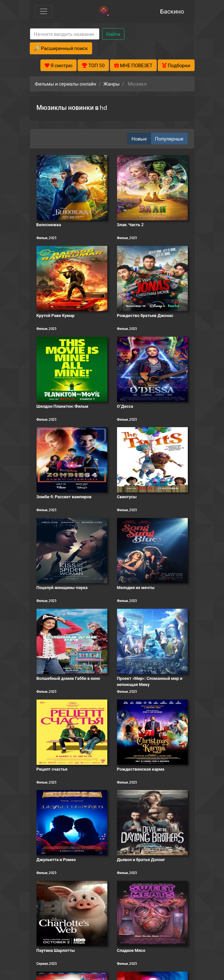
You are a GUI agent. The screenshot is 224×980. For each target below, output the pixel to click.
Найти (113, 34)
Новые (139, 139)
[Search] (65, 34)
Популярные (169, 139)
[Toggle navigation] (44, 11)
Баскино (172, 11)
